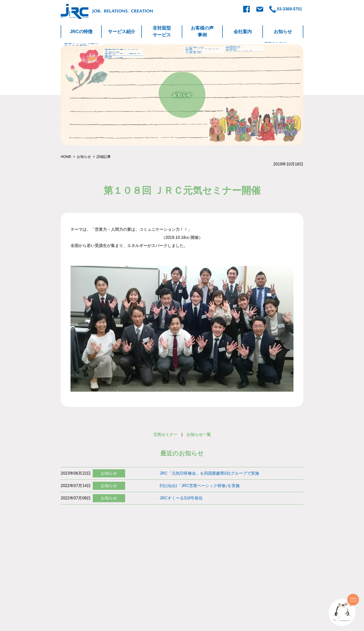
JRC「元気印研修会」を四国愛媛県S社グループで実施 (210, 473)
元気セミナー (165, 435)
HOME (66, 157)
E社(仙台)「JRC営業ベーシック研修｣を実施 (200, 486)
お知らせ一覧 (199, 435)
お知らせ (84, 157)
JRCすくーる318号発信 (181, 498)
